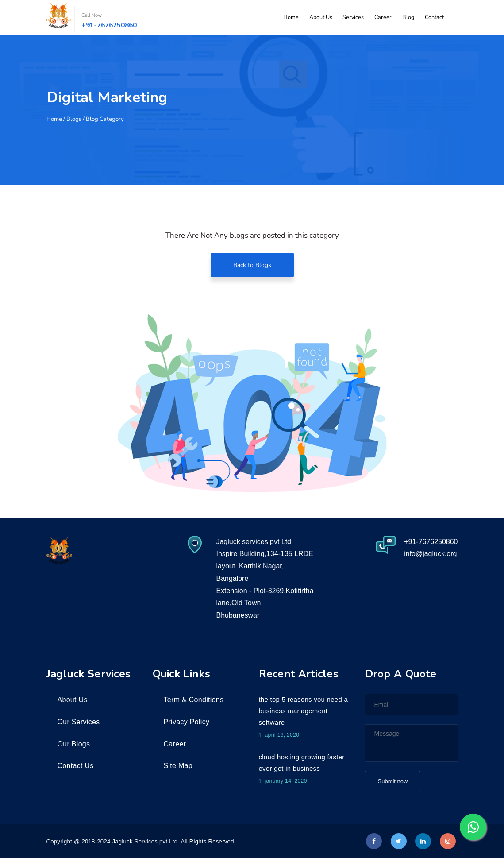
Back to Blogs (252, 265)
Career (387, 18)
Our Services (79, 722)
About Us (328, 18)
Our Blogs (74, 744)
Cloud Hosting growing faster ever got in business (302, 763)
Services (359, 18)
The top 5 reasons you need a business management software (304, 711)
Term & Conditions (194, 700)
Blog (410, 18)
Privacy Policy (187, 722)
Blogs (74, 119)
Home (300, 18)
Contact (435, 18)
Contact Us (76, 766)
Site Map (178, 766)
